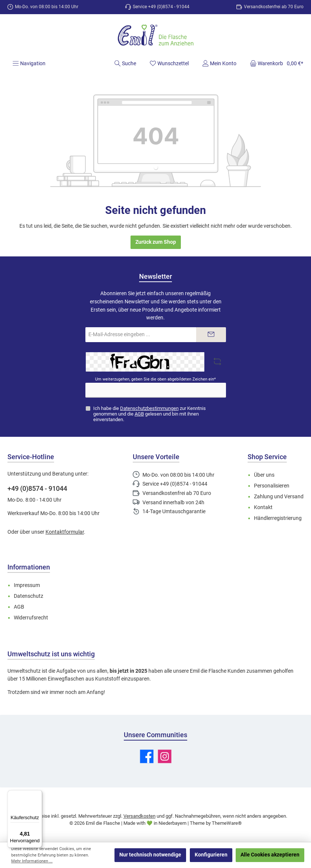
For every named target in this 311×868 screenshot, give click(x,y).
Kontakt (263, 507)
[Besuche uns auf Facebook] (147, 756)
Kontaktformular (65, 532)
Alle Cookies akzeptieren (270, 855)
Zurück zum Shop (156, 242)
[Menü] (29, 63)
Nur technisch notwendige (150, 855)
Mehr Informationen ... (32, 861)
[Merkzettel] (169, 63)
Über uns (264, 475)
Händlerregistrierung (278, 518)
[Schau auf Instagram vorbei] (165, 756)
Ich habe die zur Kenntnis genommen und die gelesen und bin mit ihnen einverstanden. (150, 414)
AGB (139, 414)
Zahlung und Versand (279, 497)
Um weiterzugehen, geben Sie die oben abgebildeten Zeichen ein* (155, 379)
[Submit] (211, 335)
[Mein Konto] (219, 63)
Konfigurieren (211, 855)
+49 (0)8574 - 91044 (37, 488)
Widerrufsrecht (31, 618)
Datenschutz (29, 596)
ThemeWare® (227, 823)
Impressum (27, 585)
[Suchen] (125, 63)
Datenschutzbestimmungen (149, 408)
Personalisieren (272, 486)
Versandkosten (139, 816)
